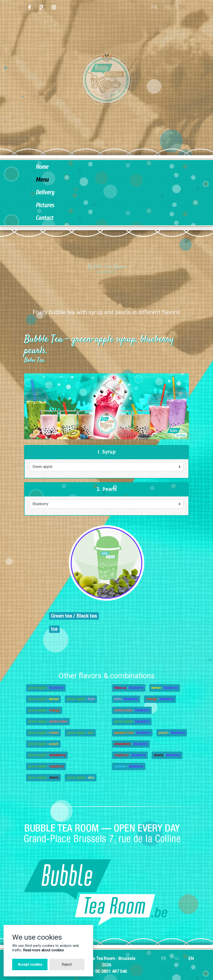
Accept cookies (30, 964)
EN (191, 958)
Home (42, 167)
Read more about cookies (43, 950)
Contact (44, 218)
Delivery (45, 193)
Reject (67, 964)
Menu (42, 180)
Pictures (45, 205)
